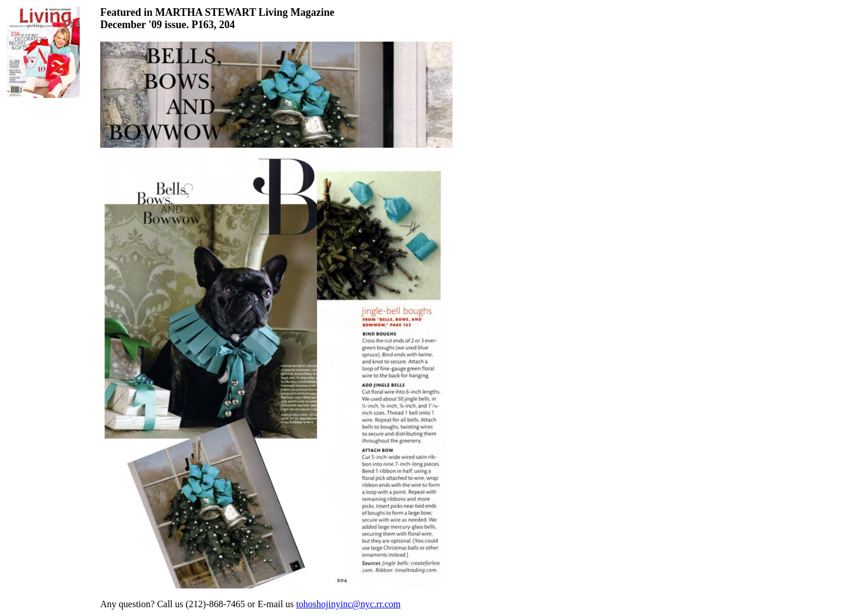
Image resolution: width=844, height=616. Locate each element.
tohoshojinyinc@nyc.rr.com (348, 604)
